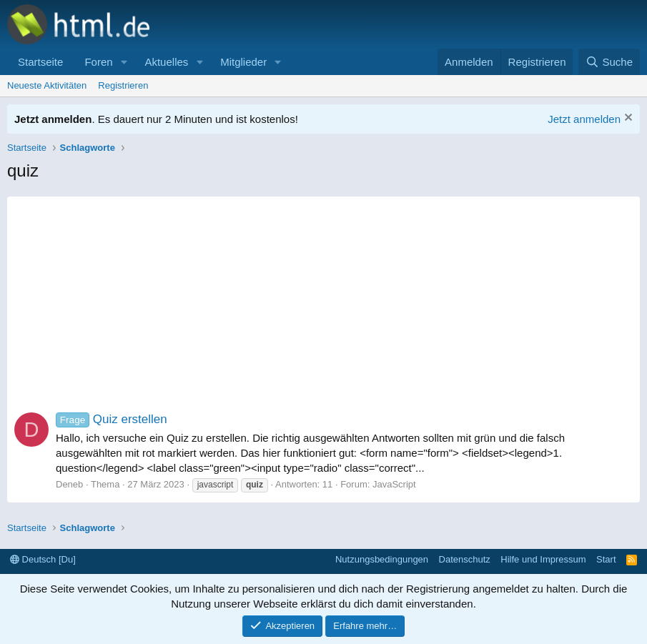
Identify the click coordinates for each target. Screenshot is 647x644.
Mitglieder (243, 62)
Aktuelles (166, 62)
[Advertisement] (323, 297)
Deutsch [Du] (43, 559)
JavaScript (394, 484)
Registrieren (123, 85)
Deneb (69, 484)
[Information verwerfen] (627, 119)
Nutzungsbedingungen (382, 559)
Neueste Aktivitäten (47, 85)
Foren (98, 62)
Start (606, 559)
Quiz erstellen (112, 419)
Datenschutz (465, 559)
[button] (124, 62)
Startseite (40, 62)
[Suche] (609, 62)
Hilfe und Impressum (543, 559)
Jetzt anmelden (584, 119)
